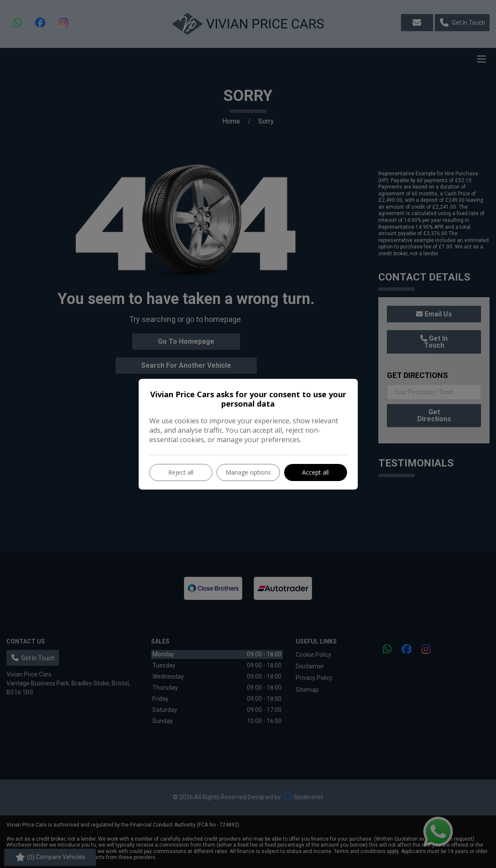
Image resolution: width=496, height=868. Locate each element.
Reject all (181, 472)
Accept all (315, 472)
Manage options (248, 472)
